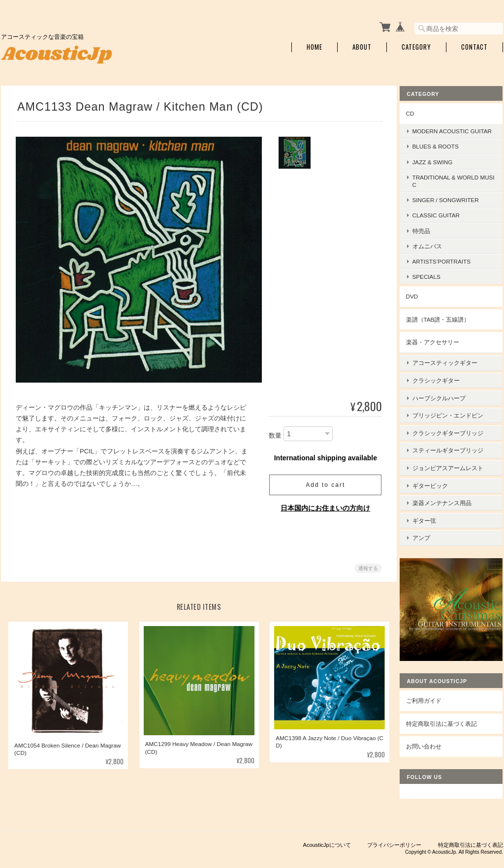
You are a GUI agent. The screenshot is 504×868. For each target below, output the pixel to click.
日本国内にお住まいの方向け (323, 506)
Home (315, 45)
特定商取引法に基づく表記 (449, 698)
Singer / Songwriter (453, 205)
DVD (420, 302)
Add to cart (323, 483)
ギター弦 (432, 504)
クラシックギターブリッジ (455, 428)
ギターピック (438, 473)
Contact (474, 45)
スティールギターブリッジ (455, 443)
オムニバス (435, 252)
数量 (273, 434)
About (362, 45)
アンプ (429, 520)
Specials (434, 282)
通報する (366, 566)
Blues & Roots (443, 152)
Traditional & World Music (456, 186)
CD (418, 111)
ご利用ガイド (431, 675)
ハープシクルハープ (446, 397)
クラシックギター (443, 381)
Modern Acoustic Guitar (457, 133)
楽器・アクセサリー (440, 347)
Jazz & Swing (440, 167)
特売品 (429, 236)
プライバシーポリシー (394, 819)
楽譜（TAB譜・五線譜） (445, 325)
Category (416, 45)
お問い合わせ (431, 721)
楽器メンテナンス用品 (449, 489)
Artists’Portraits (449, 267)
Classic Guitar (444, 221)
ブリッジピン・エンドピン (455, 412)
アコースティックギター (452, 366)
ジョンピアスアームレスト (455, 458)
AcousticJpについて (327, 819)
